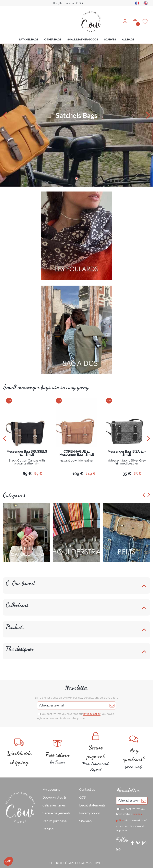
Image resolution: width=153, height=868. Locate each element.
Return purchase (55, 821)
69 (27, 474)
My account (51, 790)
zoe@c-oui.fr (134, 752)
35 (127, 474)
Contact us (87, 790)
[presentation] (4, 439)
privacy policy (92, 714)
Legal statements (92, 805)
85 (137, 473)
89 (38, 473)
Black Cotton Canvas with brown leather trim (27, 462)
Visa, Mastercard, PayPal (96, 752)
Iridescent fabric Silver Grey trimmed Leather (127, 462)
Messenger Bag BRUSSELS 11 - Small (27, 453)
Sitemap (85, 821)
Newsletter (76, 688)
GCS (82, 797)
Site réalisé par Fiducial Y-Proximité (76, 863)
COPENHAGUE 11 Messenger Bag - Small (77, 453)
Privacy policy (89, 813)
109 (78, 474)
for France (58, 752)
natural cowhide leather (77, 461)
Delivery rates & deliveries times (54, 801)
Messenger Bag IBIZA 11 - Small (127, 453)
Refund (48, 829)
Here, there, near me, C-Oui (68, 3)
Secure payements (57, 813)
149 (91, 473)
